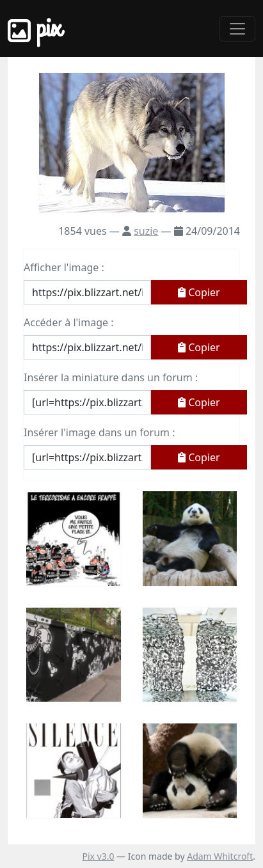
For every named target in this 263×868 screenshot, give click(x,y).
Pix (35, 28)
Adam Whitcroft (220, 856)
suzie (146, 231)
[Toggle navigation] (237, 29)
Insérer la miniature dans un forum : (111, 377)
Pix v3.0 (98, 856)
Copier (199, 292)
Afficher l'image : (64, 267)
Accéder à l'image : (68, 322)
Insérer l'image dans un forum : (99, 432)
